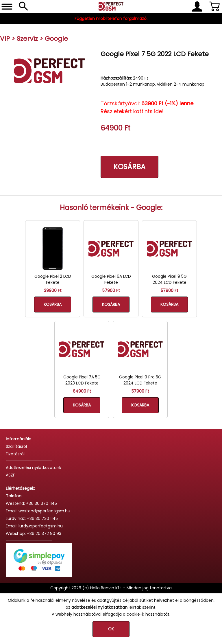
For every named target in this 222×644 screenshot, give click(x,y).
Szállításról (16, 446)
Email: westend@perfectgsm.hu (38, 511)
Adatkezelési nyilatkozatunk (34, 468)
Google (56, 39)
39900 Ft (53, 290)
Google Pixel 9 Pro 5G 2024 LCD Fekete (140, 380)
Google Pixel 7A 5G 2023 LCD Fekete (82, 380)
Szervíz (27, 39)
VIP (5, 39)
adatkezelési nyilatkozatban (99, 607)
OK (111, 629)
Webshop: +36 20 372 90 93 (34, 533)
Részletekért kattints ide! (132, 111)
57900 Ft (111, 290)
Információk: (18, 439)
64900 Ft (82, 391)
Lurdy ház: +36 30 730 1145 (32, 518)
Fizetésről (15, 454)
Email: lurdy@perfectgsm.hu (34, 526)
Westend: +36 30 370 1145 (31, 503)
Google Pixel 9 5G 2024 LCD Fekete (169, 279)
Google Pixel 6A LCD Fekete (111, 279)
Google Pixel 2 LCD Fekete (53, 279)
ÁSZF (10, 475)
